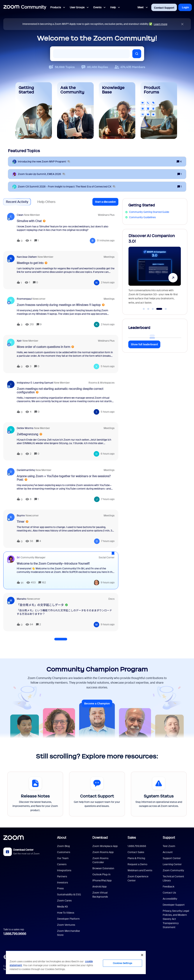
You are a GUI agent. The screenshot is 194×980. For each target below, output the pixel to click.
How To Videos (66, 913)
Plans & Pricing (136, 858)
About (62, 838)
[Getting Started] (34, 111)
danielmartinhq (26, 470)
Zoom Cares (64, 901)
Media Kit (62, 907)
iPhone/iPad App (102, 880)
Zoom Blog (63, 846)
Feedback (169, 887)
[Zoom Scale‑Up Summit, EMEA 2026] (42, 174)
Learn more (161, 24)
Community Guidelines (142, 217)
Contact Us (169, 893)
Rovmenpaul (24, 299)
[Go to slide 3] (153, 309)
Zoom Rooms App (103, 852)
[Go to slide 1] (144, 309)
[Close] (142, 955)
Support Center (172, 858)
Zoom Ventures (66, 925)
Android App (99, 887)
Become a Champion (97, 703)
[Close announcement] (182, 24)
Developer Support (174, 905)
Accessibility (170, 899)
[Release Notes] (35, 794)
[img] (182, 24)
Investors (62, 882)
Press (60, 888)
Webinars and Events (140, 870)
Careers (62, 864)
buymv (21, 515)
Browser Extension (103, 868)
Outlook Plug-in (101, 874)
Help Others (46, 202)
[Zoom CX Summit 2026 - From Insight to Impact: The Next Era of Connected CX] (67, 187)
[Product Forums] (159, 111)
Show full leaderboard (144, 344)
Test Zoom (169, 846)
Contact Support (164, 8)
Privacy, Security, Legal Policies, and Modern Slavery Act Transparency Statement (176, 919)
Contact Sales (136, 852)
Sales (132, 838)
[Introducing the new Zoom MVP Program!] (44, 162)
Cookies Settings (122, 963)
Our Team (63, 858)
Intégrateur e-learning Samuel (35, 383)
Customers (64, 852)
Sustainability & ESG (69, 894)
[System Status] (159, 794)
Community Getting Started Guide (149, 212)
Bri (18, 557)
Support (169, 838)
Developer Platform (68, 919)
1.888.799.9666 (15, 934)
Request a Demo (137, 864)
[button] (105, 202)
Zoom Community (173, 870)
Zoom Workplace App (105, 846)
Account (168, 852)
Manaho (22, 599)
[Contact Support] (97, 794)
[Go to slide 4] (159, 309)
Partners (62, 876)
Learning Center (172, 864)
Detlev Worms (25, 428)
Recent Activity (17, 202)
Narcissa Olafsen (27, 257)
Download (100, 838)
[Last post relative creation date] (106, 241)
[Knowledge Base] (117, 111)
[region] (76, 962)
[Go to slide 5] (165, 309)
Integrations (64, 870)
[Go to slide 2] (148, 309)
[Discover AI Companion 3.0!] (154, 270)
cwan (20, 215)
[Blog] (6, 957)
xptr (19, 341)
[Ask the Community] (75, 111)
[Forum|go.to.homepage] (25, 7)
